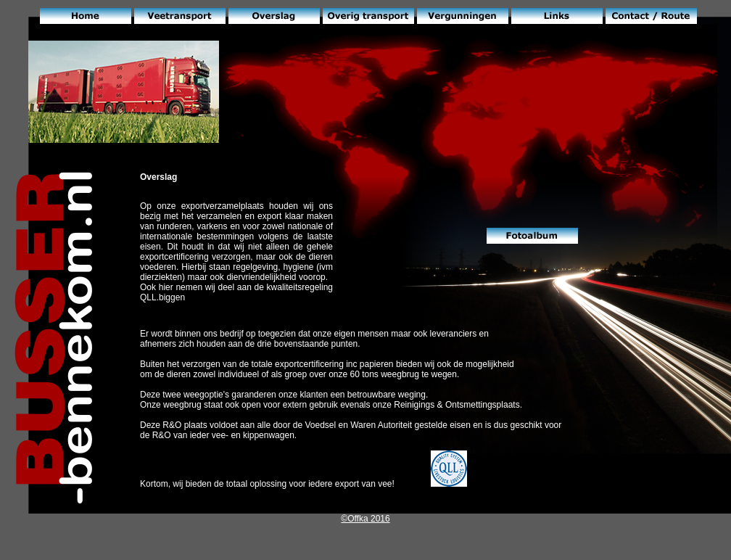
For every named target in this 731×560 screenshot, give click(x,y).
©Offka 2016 (365, 519)
